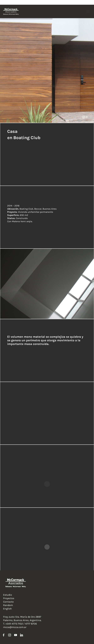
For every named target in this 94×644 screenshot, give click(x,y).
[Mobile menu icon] (88, 11)
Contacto (8, 602)
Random (8, 605)
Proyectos (9, 598)
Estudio (8, 595)
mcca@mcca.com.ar (15, 627)
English (7, 609)
